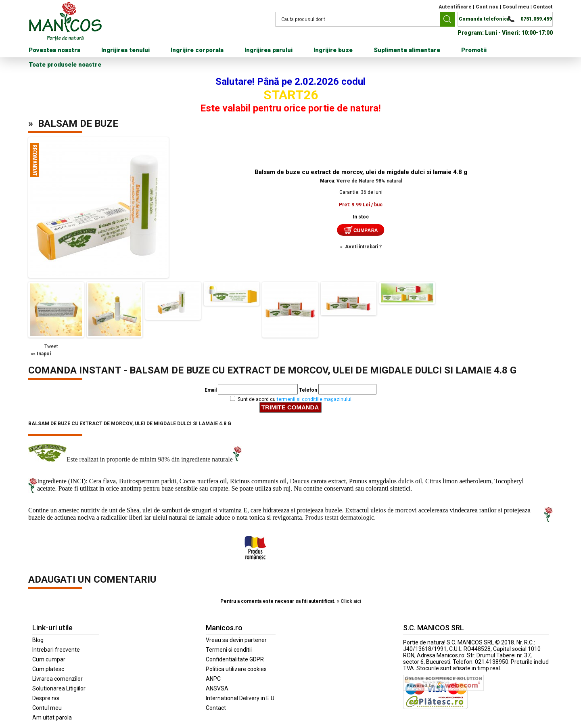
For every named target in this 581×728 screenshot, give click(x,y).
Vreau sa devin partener (236, 640)
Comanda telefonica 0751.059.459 (505, 19)
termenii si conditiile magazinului (314, 399)
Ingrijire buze (333, 50)
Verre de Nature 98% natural (369, 181)
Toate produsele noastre (65, 65)
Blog (38, 640)
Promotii (474, 50)
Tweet (51, 346)
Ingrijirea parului (269, 50)
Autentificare (455, 7)
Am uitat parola (52, 718)
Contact (543, 7)
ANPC (213, 679)
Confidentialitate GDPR (235, 659)
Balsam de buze (78, 124)
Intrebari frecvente (56, 650)
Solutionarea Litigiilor (59, 688)
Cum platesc (48, 669)
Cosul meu (516, 7)
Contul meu (47, 708)
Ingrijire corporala (197, 50)
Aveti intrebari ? (363, 247)
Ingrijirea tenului (125, 50)
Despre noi (46, 698)
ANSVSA (217, 688)
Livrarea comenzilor (57, 679)
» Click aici (349, 601)
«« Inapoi (41, 354)
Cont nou (487, 7)
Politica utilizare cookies (236, 669)
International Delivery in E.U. (241, 698)
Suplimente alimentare (407, 50)
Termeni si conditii (229, 650)
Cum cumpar (49, 659)
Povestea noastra (54, 50)
